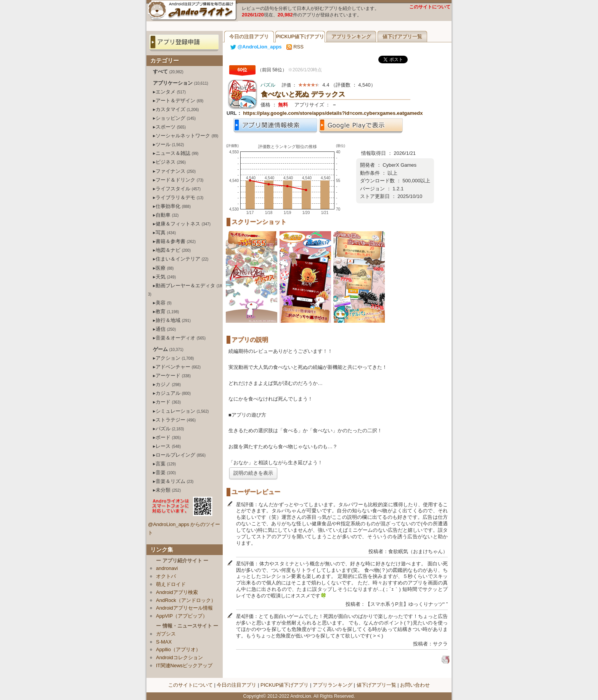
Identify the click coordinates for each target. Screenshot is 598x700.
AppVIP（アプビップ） (182, 616)
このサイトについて (430, 7)
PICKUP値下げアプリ (300, 36)
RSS (295, 47)
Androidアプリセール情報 (184, 608)
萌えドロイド (171, 584)
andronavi (167, 568)
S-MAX (164, 642)
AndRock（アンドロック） (186, 600)
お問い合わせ (415, 685)
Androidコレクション (179, 657)
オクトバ (166, 576)
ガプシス (166, 634)
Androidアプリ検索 (177, 592)
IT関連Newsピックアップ (184, 665)
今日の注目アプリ (249, 36)
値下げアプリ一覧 (402, 36)
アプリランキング (351, 36)
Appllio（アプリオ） (178, 649)
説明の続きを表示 (253, 473)
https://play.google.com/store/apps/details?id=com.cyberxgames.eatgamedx (333, 113)
